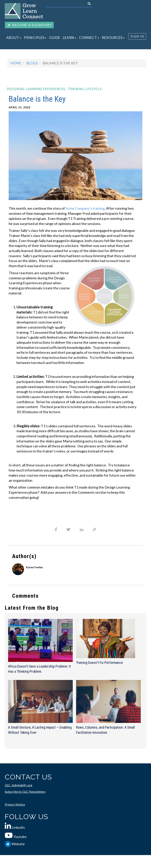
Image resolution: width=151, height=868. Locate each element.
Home (16, 63)
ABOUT (14, 38)
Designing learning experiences (36, 89)
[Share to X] (68, 529)
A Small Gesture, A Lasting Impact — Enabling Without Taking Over (40, 730)
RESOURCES (113, 38)
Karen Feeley (34, 567)
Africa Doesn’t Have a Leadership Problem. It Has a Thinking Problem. (39, 669)
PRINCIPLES (35, 38)
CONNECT (89, 38)
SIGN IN (137, 36)
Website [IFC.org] (18, 844)
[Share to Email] (94, 529)
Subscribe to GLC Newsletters (25, 792)
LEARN (70, 38)
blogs (32, 63)
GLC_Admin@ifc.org (18, 785)
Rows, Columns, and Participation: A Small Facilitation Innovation (105, 730)
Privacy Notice (15, 804)
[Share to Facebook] (56, 529)
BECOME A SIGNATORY (29, 25)
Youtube (20, 837)
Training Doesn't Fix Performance (99, 663)
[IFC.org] (8, 844)
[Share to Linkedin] (82, 530)
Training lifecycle (85, 89)
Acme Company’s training (85, 208)
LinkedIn (18, 827)
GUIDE (55, 38)
